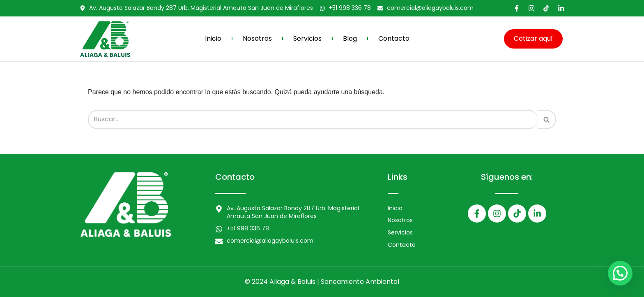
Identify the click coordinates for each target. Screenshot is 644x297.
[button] (620, 273)
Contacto (394, 39)
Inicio (213, 39)
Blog (350, 39)
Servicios (307, 39)
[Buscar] (313, 119)
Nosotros (257, 39)
